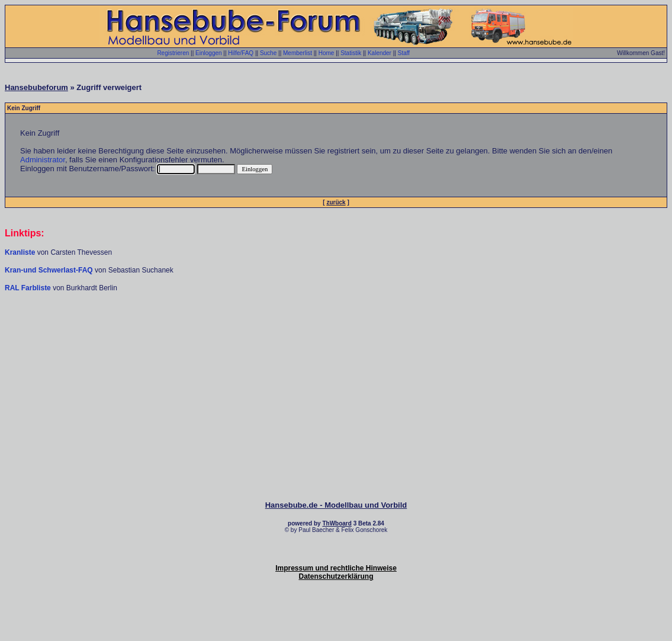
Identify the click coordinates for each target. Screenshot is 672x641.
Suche (268, 53)
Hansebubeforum (36, 87)
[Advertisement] (336, 328)
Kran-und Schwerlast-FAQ (50, 270)
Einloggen (208, 53)
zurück (336, 202)
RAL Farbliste (29, 288)
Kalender (380, 53)
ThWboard (337, 523)
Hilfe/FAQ (241, 53)
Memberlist (298, 53)
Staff (404, 53)
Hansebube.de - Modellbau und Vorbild (336, 505)
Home (327, 53)
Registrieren (173, 53)
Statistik (351, 53)
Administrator (43, 160)
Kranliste (20, 252)
